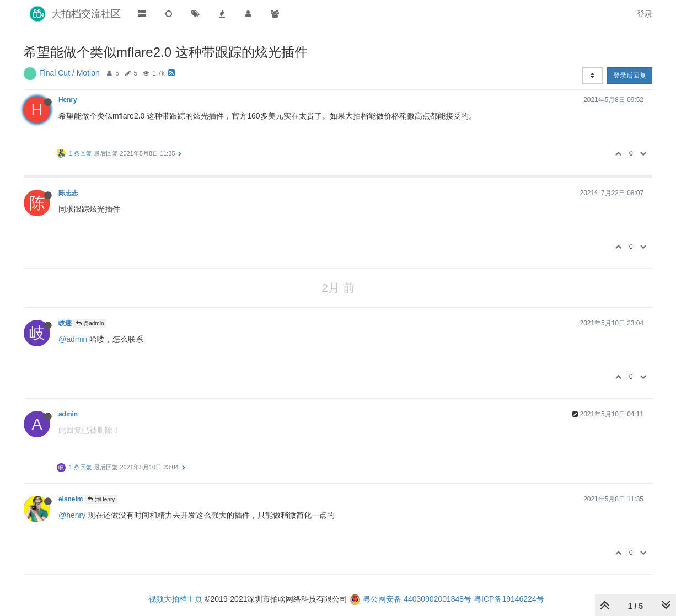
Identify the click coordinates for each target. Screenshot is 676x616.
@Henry (101, 499)
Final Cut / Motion (69, 73)
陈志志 (68, 193)
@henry (72, 515)
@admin (90, 323)
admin (68, 414)
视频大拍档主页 (175, 599)
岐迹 (65, 323)
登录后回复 (630, 76)
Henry (68, 100)
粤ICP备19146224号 (509, 599)
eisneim (71, 499)
